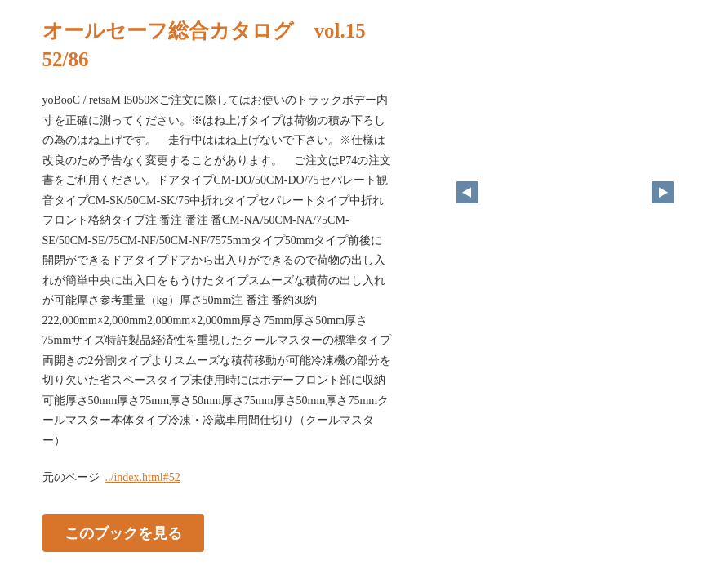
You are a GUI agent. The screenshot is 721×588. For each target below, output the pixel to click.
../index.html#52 (143, 477)
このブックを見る (123, 533)
